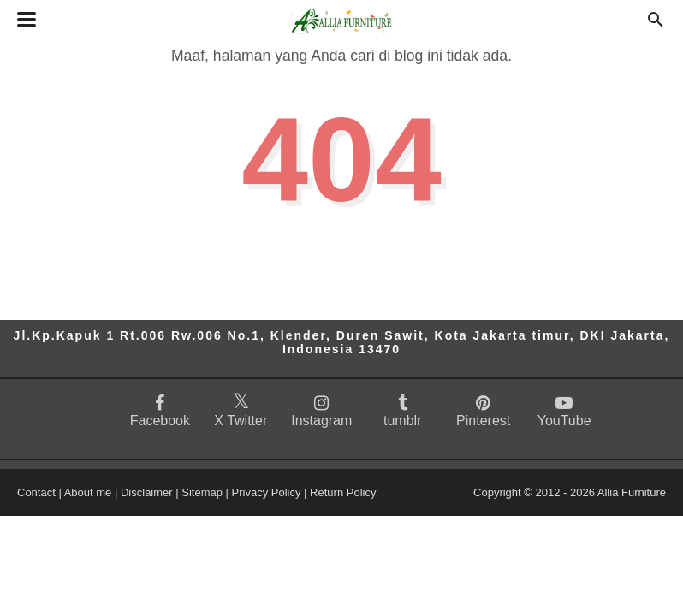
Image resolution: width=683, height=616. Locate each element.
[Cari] (656, 24)
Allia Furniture (632, 492)
